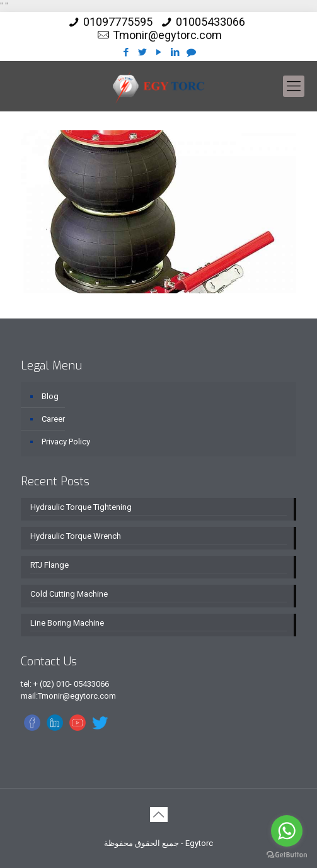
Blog (50, 396)
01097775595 (118, 22)
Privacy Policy (66, 442)
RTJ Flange (49, 565)
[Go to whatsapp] (287, 831)
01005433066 (210, 22)
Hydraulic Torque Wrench (76, 536)
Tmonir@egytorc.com (167, 35)
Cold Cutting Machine (69, 594)
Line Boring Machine (67, 623)
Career (53, 419)
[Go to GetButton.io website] (287, 855)
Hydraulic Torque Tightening (81, 507)
